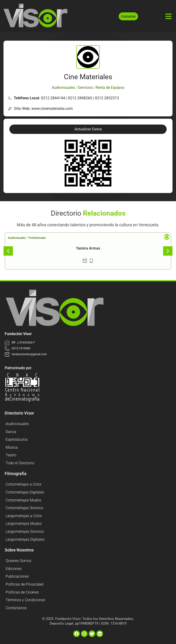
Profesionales (37, 238)
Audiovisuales (17, 238)
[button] (88, 129)
